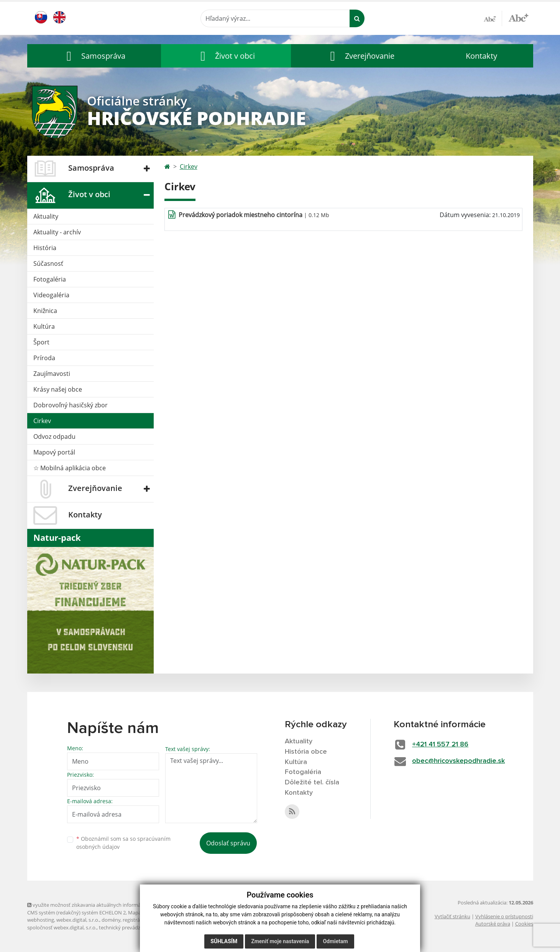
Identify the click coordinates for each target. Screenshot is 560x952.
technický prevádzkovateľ (128, 927)
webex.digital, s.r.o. (78, 920)
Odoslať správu (228, 843)
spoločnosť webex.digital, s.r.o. (62, 927)
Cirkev (42, 421)
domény (111, 920)
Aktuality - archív (57, 232)
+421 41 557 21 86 (440, 744)
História (45, 248)
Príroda (44, 358)
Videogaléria (51, 295)
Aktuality (46, 216)
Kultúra (44, 326)
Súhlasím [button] (224, 941)
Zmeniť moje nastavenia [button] (280, 941)
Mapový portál (54, 452)
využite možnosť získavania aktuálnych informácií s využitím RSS (103, 905)
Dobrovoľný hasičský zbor (71, 405)
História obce (306, 752)
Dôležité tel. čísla (312, 782)
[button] (94, 56)
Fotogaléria (50, 279)
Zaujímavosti (52, 374)
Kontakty (481, 56)
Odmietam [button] (335, 941)
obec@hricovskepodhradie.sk (458, 761)
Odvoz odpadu (54, 436)
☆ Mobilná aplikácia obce (70, 468)
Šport (41, 342)
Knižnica (45, 311)
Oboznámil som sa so (123, 843)
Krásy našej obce (58, 389)
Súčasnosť (48, 264)
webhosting (41, 920)
